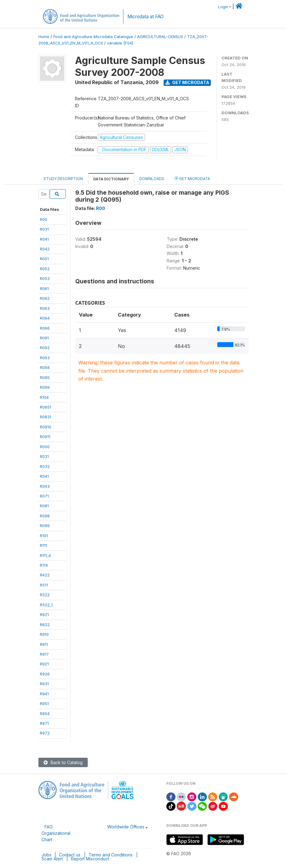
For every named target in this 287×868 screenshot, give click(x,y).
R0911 (45, 437)
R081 (44, 506)
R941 (44, 694)
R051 (44, 259)
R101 (44, 536)
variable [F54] (120, 43)
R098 (45, 516)
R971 (44, 723)
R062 (45, 298)
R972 (45, 733)
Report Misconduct (90, 859)
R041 (44, 239)
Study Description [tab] (63, 179)
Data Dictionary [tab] (111, 179)
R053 (45, 278)
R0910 (46, 427)
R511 (44, 585)
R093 (45, 358)
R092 (45, 348)
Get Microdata (187, 82)
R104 (44, 397)
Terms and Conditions (111, 855)
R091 (44, 338)
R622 (45, 625)
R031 (44, 229)
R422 (45, 575)
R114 (44, 565)
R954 (45, 714)
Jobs (46, 855)
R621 (44, 615)
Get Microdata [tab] (192, 178)
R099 (45, 387)
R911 (44, 644)
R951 (44, 703)
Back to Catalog (63, 762)
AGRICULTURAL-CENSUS (160, 37)
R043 (45, 486)
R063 (45, 308)
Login (223, 7)
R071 (44, 496)
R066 (45, 328)
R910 (44, 634)
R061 (44, 289)
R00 (44, 219)
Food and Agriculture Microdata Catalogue (93, 37)
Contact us (70, 855)
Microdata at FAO (145, 17)
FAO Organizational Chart (56, 833)
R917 (44, 654)
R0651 (46, 407)
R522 (45, 595)
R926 (45, 674)
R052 (45, 269)
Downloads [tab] (152, 179)
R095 (45, 377)
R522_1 (46, 605)
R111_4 (45, 555)
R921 (44, 664)
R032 (45, 466)
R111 (43, 545)
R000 (45, 447)
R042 (45, 249)
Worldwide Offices (126, 827)
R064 (45, 318)
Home (44, 37)
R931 (44, 684)
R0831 (46, 417)
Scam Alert (52, 859)
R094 (45, 367)
